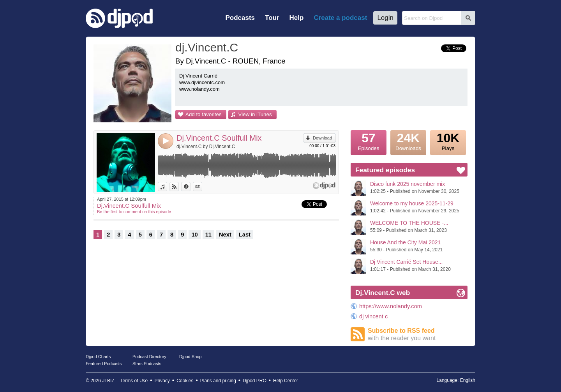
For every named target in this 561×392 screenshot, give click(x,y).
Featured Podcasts (104, 364)
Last (245, 235)
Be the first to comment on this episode (134, 212)
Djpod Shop (191, 357)
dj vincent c (373, 316)
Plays (448, 141)
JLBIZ (108, 381)
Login (385, 18)
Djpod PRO (255, 381)
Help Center (286, 381)
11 (208, 235)
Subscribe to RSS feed (418, 335)
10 (194, 235)
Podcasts (240, 18)
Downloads (408, 141)
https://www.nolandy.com (391, 306)
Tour (272, 18)
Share (202, 187)
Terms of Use (134, 381)
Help (297, 18)
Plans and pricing (218, 381)
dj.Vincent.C (207, 47)
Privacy (162, 381)
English (468, 380)
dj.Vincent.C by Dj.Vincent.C (206, 147)
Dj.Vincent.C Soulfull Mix (219, 138)
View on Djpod (179, 187)
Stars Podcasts (147, 364)
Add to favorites (204, 114)
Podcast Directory (149, 357)
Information (190, 187)
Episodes (369, 141)
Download (322, 138)
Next (225, 235)
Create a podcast (340, 18)
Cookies (185, 381)
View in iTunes (255, 114)
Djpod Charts (98, 357)
